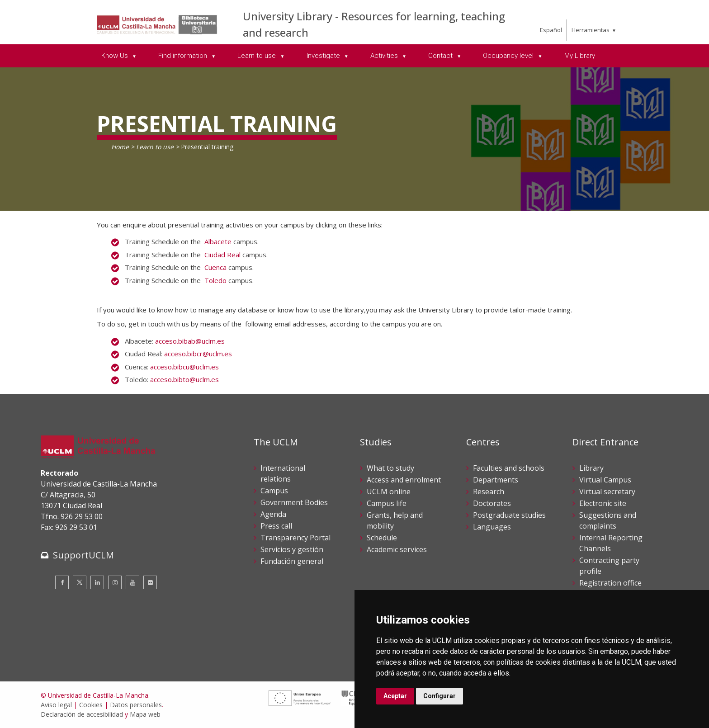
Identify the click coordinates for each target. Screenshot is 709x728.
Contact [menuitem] (441, 56)
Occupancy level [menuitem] (509, 56)
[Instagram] (115, 582)
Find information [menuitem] (184, 56)
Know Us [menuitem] (116, 56)
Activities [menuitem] (385, 56)
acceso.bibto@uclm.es (184, 379)
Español (551, 30)
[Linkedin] (97, 582)
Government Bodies (294, 502)
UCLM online (389, 492)
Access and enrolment (404, 480)
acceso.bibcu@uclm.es (184, 367)
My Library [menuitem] (580, 56)
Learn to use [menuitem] (258, 56)
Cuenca (215, 267)
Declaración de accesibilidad (82, 714)
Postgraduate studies (509, 515)
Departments (496, 480)
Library (591, 468)
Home (120, 147)
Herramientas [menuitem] (591, 30)
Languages (492, 527)
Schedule (382, 538)
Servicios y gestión (292, 549)
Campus (274, 491)
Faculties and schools (509, 468)
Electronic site (603, 503)
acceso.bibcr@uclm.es (198, 354)
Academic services (397, 549)
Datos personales (136, 705)
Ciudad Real (222, 255)
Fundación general (292, 561)
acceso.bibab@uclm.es (190, 341)
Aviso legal (56, 705)
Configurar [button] (440, 696)
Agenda (273, 514)
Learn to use (155, 147)
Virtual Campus (605, 480)
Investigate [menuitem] (324, 56)
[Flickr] (150, 582)
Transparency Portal (295, 538)
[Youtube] (132, 582)
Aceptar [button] (395, 696)
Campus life (387, 503)
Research (489, 492)
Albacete (218, 241)
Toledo (215, 280)
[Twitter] (80, 582)
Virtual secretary (607, 492)
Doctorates (492, 503)
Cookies (91, 705)
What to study (390, 468)
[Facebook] (62, 582)
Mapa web (145, 714)
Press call (276, 526)
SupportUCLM (83, 555)
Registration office (610, 583)
